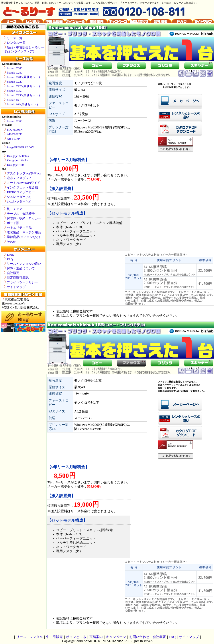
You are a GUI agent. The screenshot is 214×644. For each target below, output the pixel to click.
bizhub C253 (13, 91)
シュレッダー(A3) (18, 201)
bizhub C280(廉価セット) (22, 77)
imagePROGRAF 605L (20, 147)
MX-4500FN (13, 130)
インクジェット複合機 (21, 187)
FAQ (8, 259)
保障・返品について (19, 268)
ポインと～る (76, 637)
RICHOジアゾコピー (19, 192)
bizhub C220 (13, 82)
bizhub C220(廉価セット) (22, 86)
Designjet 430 (14, 165)
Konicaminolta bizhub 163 (212, 322)
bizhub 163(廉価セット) (21, 104)
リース (21, 637)
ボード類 (12, 223)
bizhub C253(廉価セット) (22, 95)
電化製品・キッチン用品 (23, 232)
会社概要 (12, 273)
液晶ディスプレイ (18, 178)
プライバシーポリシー (21, 282)
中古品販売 (54, 637)
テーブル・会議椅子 (19, 214)
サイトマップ (15, 287)
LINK (9, 255)
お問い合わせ (139, 637)
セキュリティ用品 (18, 228)
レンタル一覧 (15, 43)
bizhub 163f (13, 100)
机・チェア (13, 209)
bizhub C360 (13, 68)
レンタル (36, 637)
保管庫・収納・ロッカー (23, 218)
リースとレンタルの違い (23, 264)
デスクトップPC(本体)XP (23, 173)
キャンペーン (116, 637)
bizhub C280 (13, 73)
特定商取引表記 (16, 278)
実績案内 (96, 637)
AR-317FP (12, 139)
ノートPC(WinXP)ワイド (22, 183)
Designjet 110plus (16, 160)
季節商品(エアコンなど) (22, 237)
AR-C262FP (13, 134)
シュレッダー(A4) (18, 197)
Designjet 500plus (16, 156)
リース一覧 (13, 38)
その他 (10, 242)
